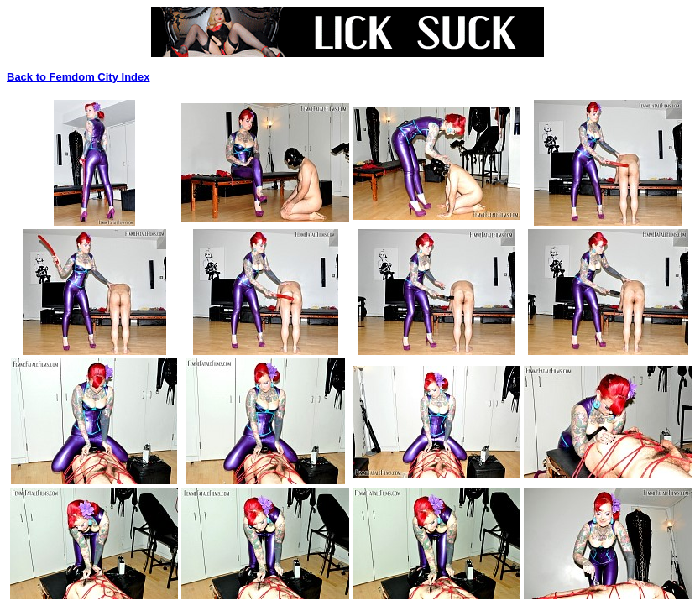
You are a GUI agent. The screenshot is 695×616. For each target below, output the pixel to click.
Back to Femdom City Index (78, 77)
